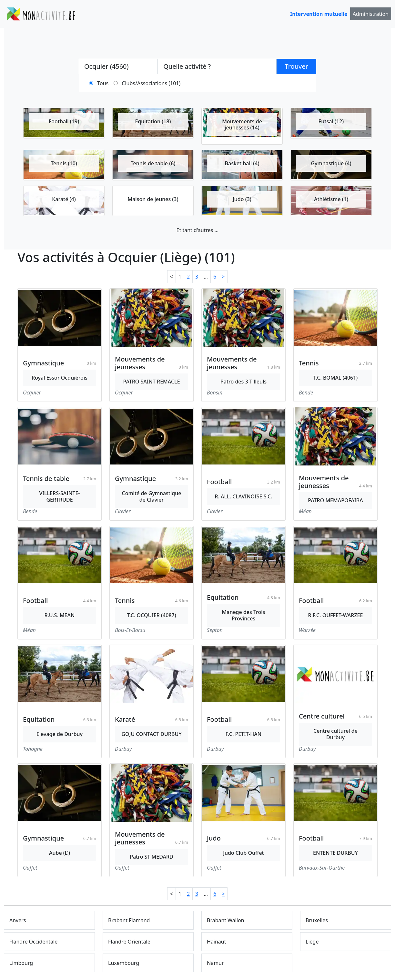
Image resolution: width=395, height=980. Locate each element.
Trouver (297, 66)
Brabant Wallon (226, 920)
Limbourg (21, 963)
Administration (371, 14)
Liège (312, 942)
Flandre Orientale (129, 942)
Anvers (18, 920)
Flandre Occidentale (33, 942)
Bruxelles (317, 920)
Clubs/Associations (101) (151, 83)
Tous (103, 83)
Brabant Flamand (129, 920)
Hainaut (217, 942)
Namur (215, 963)
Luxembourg (124, 963)
